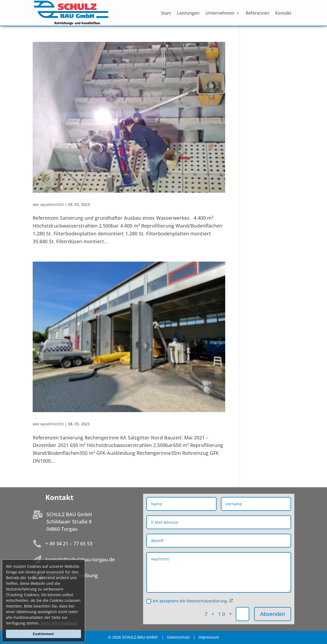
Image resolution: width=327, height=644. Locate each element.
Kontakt (283, 14)
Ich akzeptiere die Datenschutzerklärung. (190, 601)
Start (166, 14)
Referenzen (257, 14)
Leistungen (188, 14)
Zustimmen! (43, 634)
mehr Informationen (59, 623)
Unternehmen (220, 14)
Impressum (209, 637)
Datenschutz (179, 637)
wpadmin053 (52, 204)
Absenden (273, 614)
